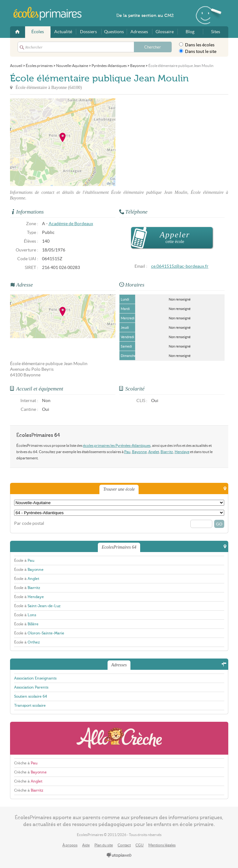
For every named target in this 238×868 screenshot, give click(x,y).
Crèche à (26, 763)
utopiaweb (119, 855)
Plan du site (104, 845)
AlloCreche (119, 738)
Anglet (154, 452)
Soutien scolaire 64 (31, 696)
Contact (124, 845)
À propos (70, 845)
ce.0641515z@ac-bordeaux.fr (180, 266)
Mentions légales (162, 845)
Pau (127, 452)
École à (24, 561)
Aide (86, 845)
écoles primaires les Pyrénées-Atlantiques (117, 445)
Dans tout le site (198, 51)
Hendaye (182, 452)
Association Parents (31, 687)
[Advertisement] (172, 142)
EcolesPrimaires (51, 14)
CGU (140, 845)
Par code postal (29, 523)
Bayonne (139, 452)
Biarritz (167, 452)
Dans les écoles (197, 45)
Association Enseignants (35, 678)
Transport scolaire (30, 705)
